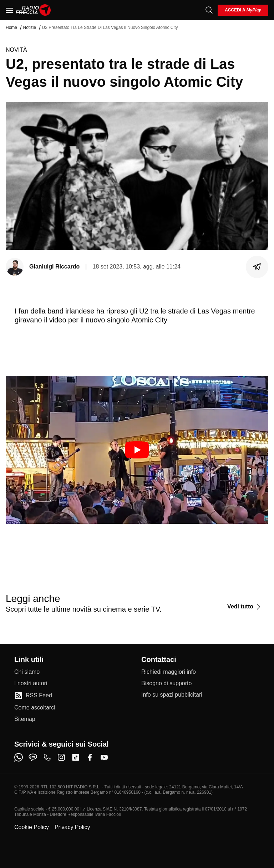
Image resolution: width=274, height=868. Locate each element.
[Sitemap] (25, 719)
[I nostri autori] (31, 683)
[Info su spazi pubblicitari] (172, 695)
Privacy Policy (72, 827)
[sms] (33, 757)
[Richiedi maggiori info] (169, 672)
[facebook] (90, 757)
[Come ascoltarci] (35, 708)
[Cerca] (209, 10)
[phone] (47, 757)
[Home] (33, 10)
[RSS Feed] (33, 696)
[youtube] (104, 757)
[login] (243, 10)
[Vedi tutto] (245, 607)
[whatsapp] (19, 757)
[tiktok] (76, 757)
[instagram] (61, 757)
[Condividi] (257, 267)
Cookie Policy (32, 827)
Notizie (29, 27)
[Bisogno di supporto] (166, 683)
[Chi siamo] (27, 672)
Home (11, 27)
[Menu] (9, 10)
